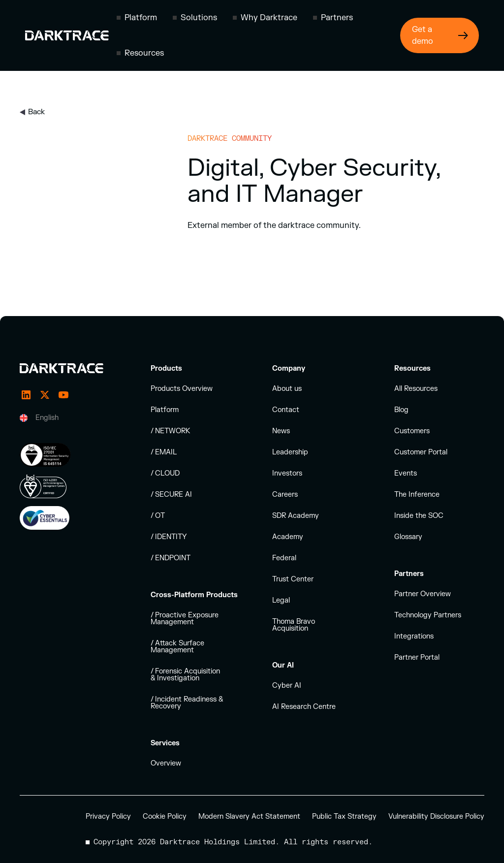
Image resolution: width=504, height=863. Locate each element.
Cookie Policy (165, 816)
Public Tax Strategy (344, 816)
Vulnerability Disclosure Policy (436, 816)
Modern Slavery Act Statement (249, 816)
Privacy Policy (108, 816)
